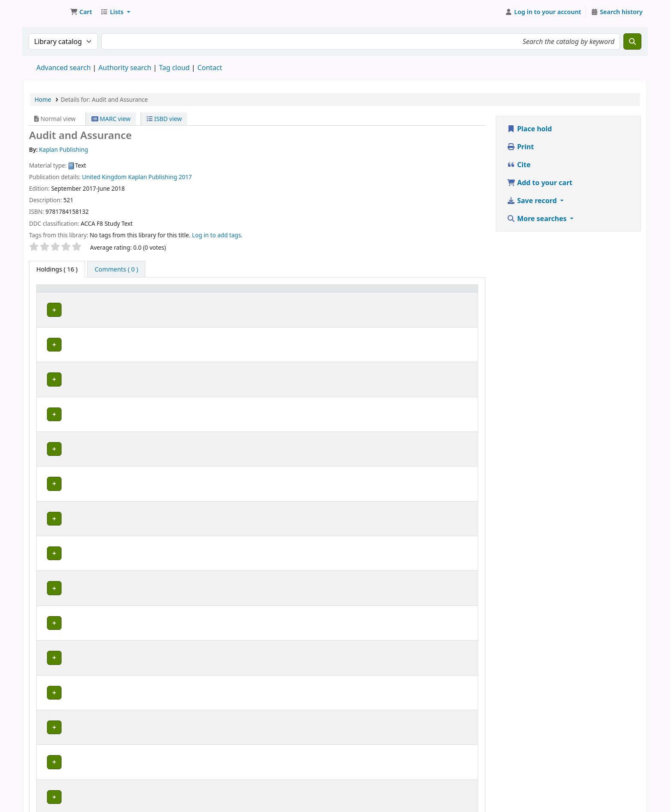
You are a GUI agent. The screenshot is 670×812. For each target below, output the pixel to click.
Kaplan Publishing (153, 177)
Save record (533, 201)
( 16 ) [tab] (57, 269)
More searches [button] (538, 219)
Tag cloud (174, 68)
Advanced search (63, 68)
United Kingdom (104, 177)
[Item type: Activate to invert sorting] (67, 292)
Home (43, 99)
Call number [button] (200, 292)
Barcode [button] (440, 292)
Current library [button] (123, 292)
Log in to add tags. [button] (217, 235)
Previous (55, 739)
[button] (81, 12)
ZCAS (112, 309)
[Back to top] (644, 786)
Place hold (529, 129)
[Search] (632, 41)
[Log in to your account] (543, 12)
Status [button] (326, 292)
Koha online (45, 12)
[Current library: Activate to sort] (137, 292)
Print (520, 147)
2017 (185, 177)
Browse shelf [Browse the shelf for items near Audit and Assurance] (258, 309)
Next (465, 739)
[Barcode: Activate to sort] (451, 292)
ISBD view (164, 119)
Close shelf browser (295, 714)
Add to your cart (540, 183)
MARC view (111, 119)
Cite (519, 165)
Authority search (125, 68)
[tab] (116, 269)
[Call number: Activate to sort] (245, 292)
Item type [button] (55, 292)
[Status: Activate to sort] (340, 292)
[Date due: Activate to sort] (395, 292)
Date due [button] (384, 292)
